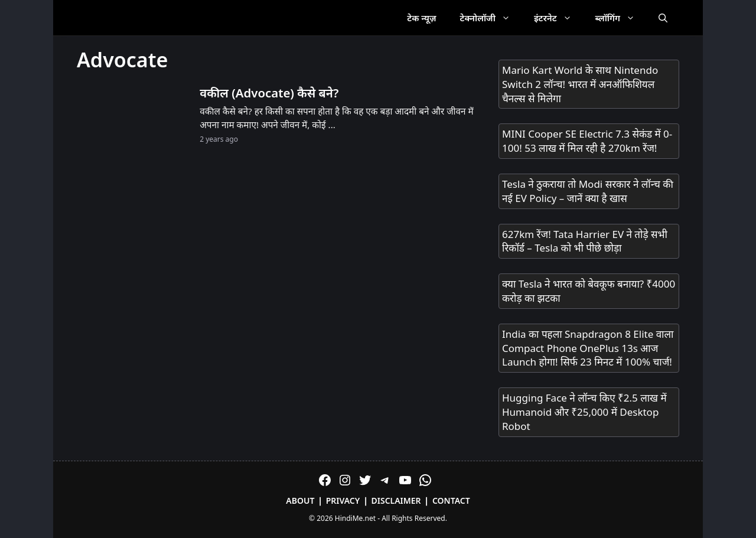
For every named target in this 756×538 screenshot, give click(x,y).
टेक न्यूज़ (421, 18)
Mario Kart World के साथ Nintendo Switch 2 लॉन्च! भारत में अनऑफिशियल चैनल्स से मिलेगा (580, 84)
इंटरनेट (559, 18)
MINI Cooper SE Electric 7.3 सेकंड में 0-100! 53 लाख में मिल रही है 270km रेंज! (587, 141)
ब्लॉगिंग (621, 18)
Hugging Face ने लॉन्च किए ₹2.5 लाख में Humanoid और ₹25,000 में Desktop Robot (584, 412)
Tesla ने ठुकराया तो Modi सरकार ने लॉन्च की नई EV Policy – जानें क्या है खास (588, 191)
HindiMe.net (355, 518)
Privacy (343, 500)
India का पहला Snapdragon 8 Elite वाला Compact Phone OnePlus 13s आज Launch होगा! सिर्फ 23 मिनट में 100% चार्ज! (588, 348)
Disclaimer (396, 500)
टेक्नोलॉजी (491, 18)
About (300, 500)
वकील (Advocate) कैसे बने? (269, 93)
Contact (451, 500)
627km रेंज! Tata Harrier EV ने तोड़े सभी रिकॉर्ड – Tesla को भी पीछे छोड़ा (585, 241)
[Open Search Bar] (663, 18)
